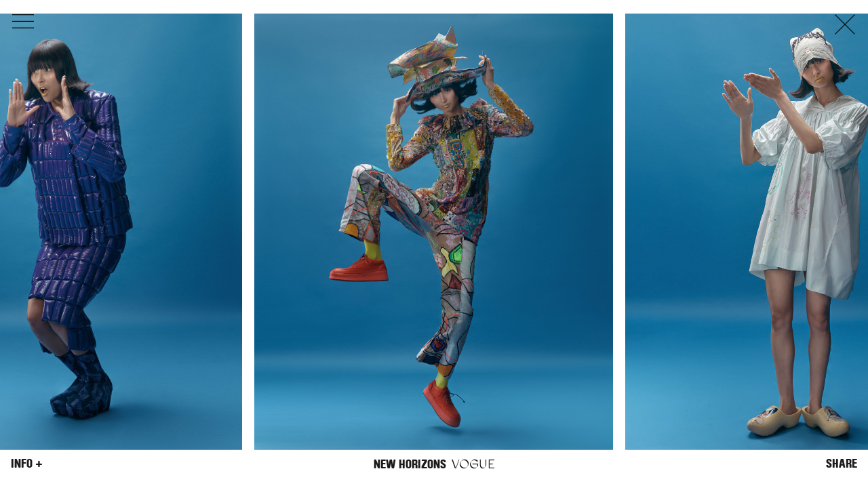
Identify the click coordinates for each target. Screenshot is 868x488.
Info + (27, 464)
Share (842, 464)
